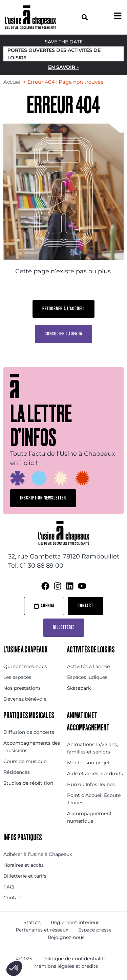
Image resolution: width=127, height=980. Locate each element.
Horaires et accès (24, 865)
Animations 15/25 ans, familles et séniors (92, 748)
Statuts (32, 922)
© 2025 (24, 959)
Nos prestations (22, 688)
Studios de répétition (28, 783)
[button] (85, 17)
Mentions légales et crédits (66, 966)
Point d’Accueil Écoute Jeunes (94, 799)
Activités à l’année (88, 666)
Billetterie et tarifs (25, 876)
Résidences (17, 772)
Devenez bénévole (25, 699)
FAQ (9, 887)
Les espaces (17, 677)
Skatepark (79, 688)
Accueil (13, 82)
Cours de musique (25, 761)
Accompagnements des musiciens (32, 747)
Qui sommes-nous (25, 666)
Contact (13, 898)
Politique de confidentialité (74, 959)
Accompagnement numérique (89, 817)
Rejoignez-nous (66, 937)
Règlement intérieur (75, 922)
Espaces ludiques (87, 677)
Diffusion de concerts (29, 732)
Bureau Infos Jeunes (91, 784)
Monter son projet (88, 763)
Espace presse (95, 930)
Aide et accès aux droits (95, 773)
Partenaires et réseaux (42, 930)
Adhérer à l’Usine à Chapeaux (38, 854)
